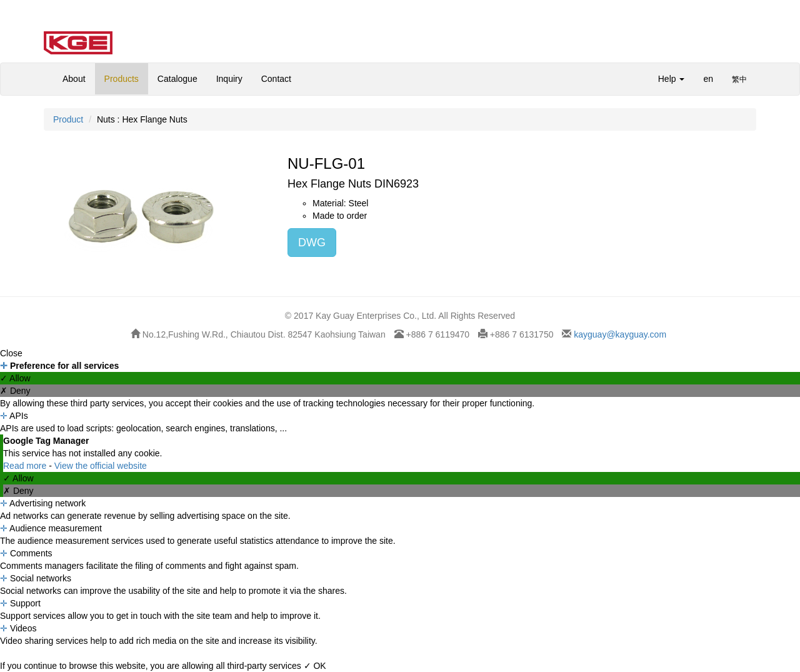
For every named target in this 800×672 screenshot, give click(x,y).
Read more (26, 466)
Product (68, 119)
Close (11, 353)
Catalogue (177, 79)
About (74, 79)
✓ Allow (15, 378)
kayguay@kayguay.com (619, 334)
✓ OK (315, 666)
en (708, 79)
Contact (276, 79)
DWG (312, 243)
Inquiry (229, 79)
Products (122, 79)
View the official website (101, 466)
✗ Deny (15, 391)
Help (672, 79)
